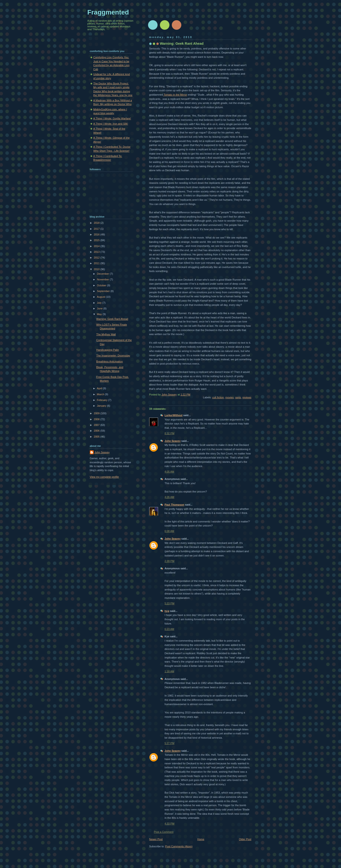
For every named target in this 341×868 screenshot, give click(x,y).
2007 (97, 425)
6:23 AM (170, 629)
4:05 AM (170, 472)
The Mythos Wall (106, 334)
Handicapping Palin (108, 350)
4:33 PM (170, 824)
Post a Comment (164, 832)
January (102, 406)
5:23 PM (170, 603)
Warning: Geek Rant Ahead (112, 319)
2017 (97, 229)
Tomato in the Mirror (175, 95)
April (100, 388)
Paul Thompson (175, 505)
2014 (97, 246)
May (100, 314)
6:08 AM (170, 531)
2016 (97, 234)
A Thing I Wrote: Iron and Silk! (111, 124)
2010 (97, 269)
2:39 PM (170, 561)
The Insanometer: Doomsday (113, 356)
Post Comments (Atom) (179, 846)
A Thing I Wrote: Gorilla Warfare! (112, 118)
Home (201, 839)
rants (238, 397)
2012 (97, 258)
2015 (97, 240)
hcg (167, 611)
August (101, 297)
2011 (97, 263)
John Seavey (173, 441)
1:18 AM (170, 671)
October (102, 285)
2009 (97, 413)
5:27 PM (170, 743)
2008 (97, 419)
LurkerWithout (174, 415)
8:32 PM (170, 433)
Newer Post (156, 839)
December (103, 274)
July (100, 303)
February (103, 400)
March (101, 394)
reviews (247, 397)
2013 (97, 252)
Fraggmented (108, 12)
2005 (97, 437)
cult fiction (218, 397)
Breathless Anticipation (110, 361)
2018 (97, 223)
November (103, 279)
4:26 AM (170, 497)
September (104, 291)
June (100, 308)
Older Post (245, 839)
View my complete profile (104, 477)
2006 (97, 431)
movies (229, 397)
